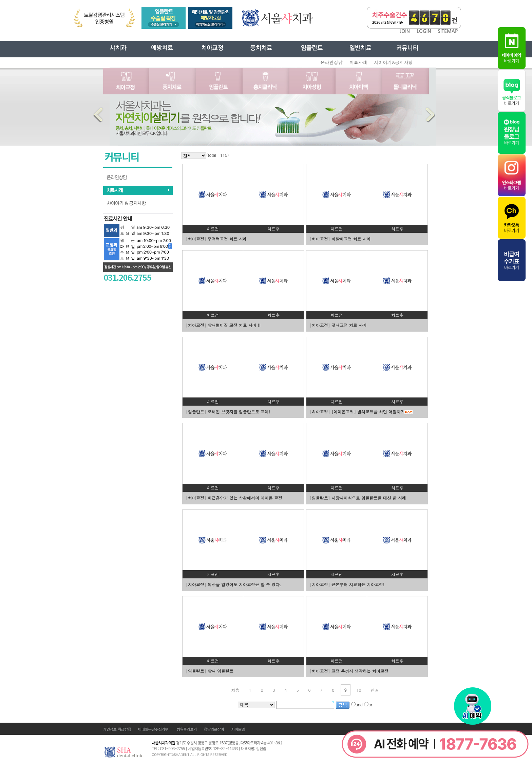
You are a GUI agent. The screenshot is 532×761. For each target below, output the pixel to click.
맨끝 (375, 690)
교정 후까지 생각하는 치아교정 (360, 671)
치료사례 (358, 62)
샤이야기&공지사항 (393, 62)
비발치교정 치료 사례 (351, 239)
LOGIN (424, 31)
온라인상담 (331, 62)
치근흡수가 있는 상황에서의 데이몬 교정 (245, 498)
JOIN (405, 31)
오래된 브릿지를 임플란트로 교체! (239, 412)
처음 (235, 690)
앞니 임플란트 (221, 671)
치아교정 (196, 239)
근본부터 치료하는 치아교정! (358, 584)
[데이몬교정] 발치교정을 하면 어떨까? (367, 412)
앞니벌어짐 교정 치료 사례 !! (234, 325)
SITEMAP (448, 31)
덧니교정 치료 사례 (349, 325)
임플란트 (196, 412)
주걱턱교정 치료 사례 (227, 239)
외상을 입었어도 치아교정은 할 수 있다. (244, 584)
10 (359, 690)
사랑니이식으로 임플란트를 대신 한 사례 (369, 498)
